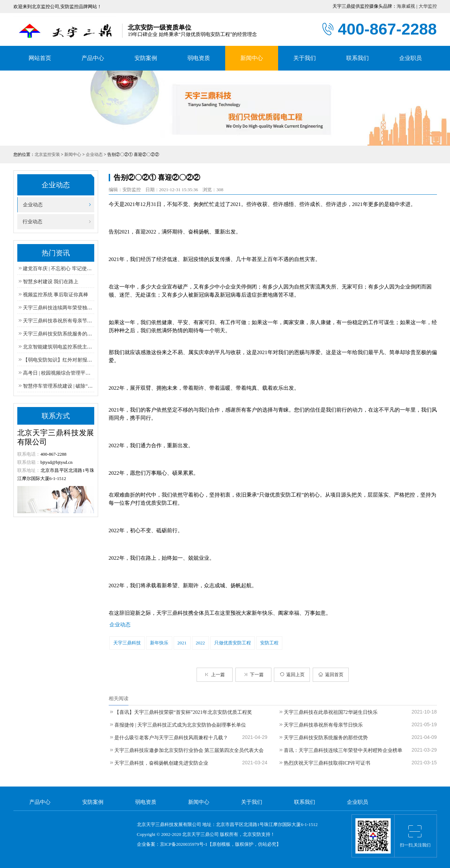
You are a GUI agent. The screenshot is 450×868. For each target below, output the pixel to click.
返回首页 (331, 675)
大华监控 (428, 6)
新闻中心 (252, 58)
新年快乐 (159, 643)
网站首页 (40, 58)
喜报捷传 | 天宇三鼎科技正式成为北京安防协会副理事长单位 (178, 725)
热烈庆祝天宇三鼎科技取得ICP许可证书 (324, 763)
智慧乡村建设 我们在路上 (48, 282)
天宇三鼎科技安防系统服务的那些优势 (323, 738)
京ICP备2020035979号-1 (184, 844)
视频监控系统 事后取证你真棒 (53, 295)
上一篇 (215, 675)
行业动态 (30, 222)
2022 (200, 643)
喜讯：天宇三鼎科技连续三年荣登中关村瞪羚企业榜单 (340, 750)
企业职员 (410, 58)
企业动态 (94, 154)
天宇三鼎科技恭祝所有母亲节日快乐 (320, 725)
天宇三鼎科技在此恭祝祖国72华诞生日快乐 (328, 712)
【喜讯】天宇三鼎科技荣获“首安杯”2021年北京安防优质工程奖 (180, 712)
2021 (182, 643)
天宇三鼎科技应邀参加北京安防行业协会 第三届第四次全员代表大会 (186, 750)
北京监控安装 (47, 154)
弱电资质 (199, 58)
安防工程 (269, 643)
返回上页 (292, 675)
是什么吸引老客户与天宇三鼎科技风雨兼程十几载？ (168, 738)
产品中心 (93, 58)
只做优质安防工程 (233, 643)
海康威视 (406, 6)
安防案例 (146, 58)
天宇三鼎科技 (127, 643)
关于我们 (305, 58)
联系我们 (358, 58)
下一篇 (253, 675)
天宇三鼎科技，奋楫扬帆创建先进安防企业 (158, 763)
